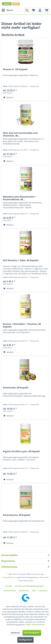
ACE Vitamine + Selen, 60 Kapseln (21, 260)
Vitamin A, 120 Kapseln (15, 69)
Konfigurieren (26, 640)
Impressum (43, 591)
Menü (7, 10)
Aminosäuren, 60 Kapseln (17, 515)
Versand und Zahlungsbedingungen (29, 586)
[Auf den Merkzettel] (8, 98)
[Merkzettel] (33, 10)
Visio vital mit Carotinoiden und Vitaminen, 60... (20, 134)
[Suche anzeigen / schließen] (27, 10)
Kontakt (9, 586)
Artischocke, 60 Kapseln (16, 388)
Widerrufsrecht (10, 591)
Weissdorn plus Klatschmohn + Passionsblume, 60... (20, 198)
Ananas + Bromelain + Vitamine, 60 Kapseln (22, 325)
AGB (34, 591)
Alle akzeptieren (32, 633)
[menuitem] (7, 10)
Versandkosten (8, 577)
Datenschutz (24, 591)
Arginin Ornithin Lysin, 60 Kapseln (21, 451)
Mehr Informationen (35, 625)
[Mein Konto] (40, 10)
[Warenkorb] (47, 10)
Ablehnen (15, 633)
